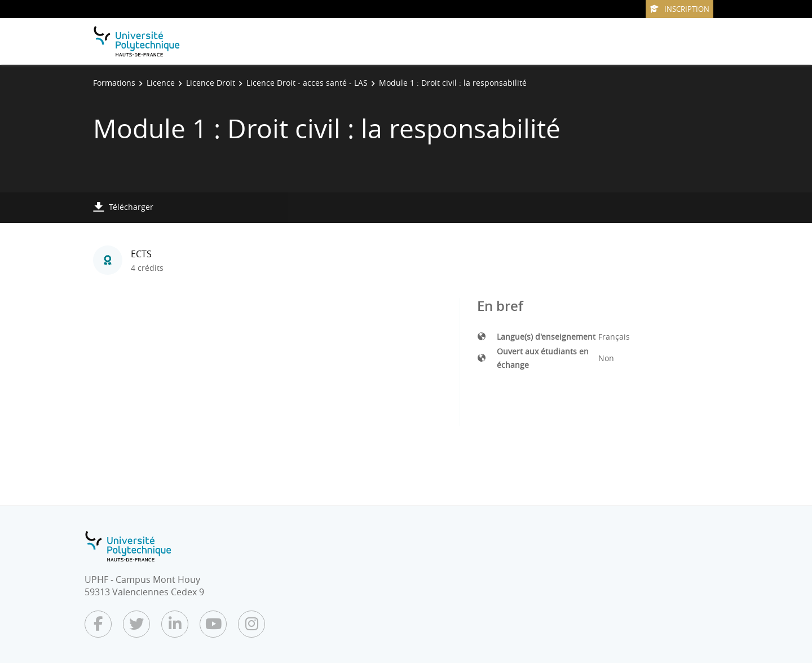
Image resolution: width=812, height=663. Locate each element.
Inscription (679, 9)
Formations (114, 83)
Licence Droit (211, 83)
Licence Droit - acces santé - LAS (307, 83)
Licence (161, 83)
